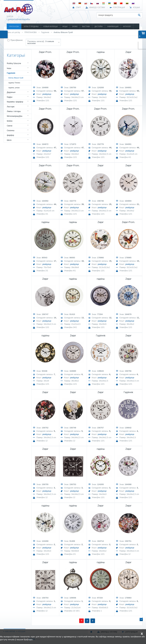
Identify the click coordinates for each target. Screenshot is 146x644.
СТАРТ (78, 7)
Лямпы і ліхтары (14, 111)
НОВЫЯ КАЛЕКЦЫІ (50, 26)
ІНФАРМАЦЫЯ (113, 26)
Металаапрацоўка (15, 116)
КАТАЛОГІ (127, 26)
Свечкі (10, 126)
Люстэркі (11, 107)
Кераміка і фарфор (15, 102)
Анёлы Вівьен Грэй (63, 32)
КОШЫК (136, 7)
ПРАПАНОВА (14, 26)
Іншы (9, 68)
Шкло (9, 140)
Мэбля (10, 121)
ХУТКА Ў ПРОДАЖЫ (31, 26)
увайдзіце (47, 94)
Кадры (10, 97)
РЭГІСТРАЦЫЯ (119, 7)
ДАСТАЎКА (99, 26)
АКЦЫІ (65, 26)
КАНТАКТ (12, 32)
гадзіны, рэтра (14, 88)
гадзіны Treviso (14, 83)
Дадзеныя (11, 92)
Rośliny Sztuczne (14, 63)
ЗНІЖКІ (75, 26)
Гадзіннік (45, 32)
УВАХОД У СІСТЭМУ (97, 7)
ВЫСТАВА (86, 26)
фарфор (10, 135)
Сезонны (11, 131)
